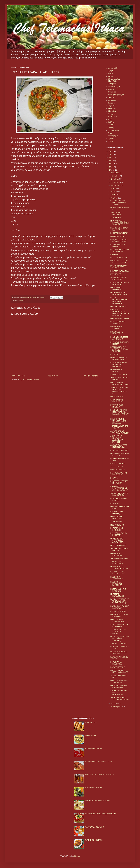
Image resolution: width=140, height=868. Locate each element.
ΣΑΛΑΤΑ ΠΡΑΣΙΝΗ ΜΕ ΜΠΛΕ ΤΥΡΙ (119, 676)
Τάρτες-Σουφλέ (114, 130)
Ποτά (110, 119)
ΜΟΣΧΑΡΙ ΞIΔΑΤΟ (117, 525)
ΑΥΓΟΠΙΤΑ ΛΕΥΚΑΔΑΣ (119, 375)
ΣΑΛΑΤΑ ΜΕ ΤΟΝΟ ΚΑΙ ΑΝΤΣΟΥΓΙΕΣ (119, 278)
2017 (111, 161)
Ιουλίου (114, 189)
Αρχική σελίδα (53, 376)
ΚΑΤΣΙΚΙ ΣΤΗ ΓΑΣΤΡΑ (118, 611)
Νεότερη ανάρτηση (18, 376)
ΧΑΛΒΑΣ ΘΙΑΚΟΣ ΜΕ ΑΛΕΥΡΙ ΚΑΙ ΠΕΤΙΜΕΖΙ (118, 632)
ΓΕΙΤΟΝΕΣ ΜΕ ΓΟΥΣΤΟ (119, 307)
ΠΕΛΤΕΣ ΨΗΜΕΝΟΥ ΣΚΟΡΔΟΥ (118, 323)
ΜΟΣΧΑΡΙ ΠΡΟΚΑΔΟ (118, 545)
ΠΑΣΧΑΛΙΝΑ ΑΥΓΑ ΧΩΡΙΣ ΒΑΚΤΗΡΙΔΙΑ (120, 607)
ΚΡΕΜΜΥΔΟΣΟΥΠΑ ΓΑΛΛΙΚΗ (118, 245)
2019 (111, 154)
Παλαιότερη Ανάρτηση (90, 376)
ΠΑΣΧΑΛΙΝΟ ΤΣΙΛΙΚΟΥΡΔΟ (117, 578)
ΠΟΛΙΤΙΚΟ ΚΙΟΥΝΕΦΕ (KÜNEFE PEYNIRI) (119, 240)
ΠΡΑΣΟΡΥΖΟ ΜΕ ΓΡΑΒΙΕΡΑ (117, 333)
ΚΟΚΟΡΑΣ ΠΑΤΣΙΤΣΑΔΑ (119, 233)
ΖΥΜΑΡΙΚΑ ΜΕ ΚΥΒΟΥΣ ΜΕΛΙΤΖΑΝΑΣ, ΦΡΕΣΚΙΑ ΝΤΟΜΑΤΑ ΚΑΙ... (119, 391)
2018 (111, 158)
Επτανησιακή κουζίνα (116, 95)
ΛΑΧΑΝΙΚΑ (21, 301)
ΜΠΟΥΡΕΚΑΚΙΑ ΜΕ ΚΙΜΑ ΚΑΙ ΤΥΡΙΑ (120, 454)
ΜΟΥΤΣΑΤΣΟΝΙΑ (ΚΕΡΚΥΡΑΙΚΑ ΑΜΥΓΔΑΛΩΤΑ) (117, 540)
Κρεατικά (112, 103)
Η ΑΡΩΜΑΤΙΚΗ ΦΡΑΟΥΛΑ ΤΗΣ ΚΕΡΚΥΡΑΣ (120, 251)
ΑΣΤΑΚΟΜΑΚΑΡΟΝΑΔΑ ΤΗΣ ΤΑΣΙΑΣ (99, 762)
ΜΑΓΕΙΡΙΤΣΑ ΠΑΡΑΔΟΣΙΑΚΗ (117, 595)
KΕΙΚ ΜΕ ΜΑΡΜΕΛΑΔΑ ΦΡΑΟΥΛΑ (98, 801)
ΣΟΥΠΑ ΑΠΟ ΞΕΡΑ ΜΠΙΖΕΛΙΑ (117, 406)
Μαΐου (113, 195)
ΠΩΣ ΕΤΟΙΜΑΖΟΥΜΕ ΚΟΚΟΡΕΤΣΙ (118, 590)
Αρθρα (111, 71)
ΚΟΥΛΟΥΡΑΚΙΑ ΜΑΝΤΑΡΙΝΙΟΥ (117, 288)
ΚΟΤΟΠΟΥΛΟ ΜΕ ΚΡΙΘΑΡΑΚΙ (117, 529)
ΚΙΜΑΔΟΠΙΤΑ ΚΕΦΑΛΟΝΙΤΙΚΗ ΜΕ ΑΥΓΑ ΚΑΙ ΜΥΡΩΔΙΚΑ (119, 488)
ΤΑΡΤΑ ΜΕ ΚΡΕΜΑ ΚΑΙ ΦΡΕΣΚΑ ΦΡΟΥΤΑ (100, 814)
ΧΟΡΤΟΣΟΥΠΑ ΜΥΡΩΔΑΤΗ (116, 214)
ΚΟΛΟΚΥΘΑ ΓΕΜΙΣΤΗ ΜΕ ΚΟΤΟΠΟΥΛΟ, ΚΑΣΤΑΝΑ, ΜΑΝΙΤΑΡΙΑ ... (120, 413)
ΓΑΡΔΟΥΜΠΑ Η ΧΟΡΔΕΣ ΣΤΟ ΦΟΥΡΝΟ (119, 681)
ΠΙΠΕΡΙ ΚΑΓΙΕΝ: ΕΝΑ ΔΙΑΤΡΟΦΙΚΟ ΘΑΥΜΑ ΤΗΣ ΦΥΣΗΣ (119, 349)
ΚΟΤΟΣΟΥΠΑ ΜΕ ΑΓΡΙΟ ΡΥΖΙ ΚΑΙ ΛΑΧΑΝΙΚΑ (119, 262)
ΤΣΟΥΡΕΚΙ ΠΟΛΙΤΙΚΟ (118, 644)
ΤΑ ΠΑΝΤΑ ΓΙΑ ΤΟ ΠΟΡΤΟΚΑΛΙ (117, 401)
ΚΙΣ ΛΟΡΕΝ (115, 255)
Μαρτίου (114, 703)
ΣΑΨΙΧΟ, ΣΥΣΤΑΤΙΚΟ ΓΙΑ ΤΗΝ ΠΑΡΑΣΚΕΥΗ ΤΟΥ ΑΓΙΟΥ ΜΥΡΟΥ (120, 601)
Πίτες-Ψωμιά (113, 117)
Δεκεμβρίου (115, 173)
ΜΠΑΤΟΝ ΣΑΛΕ (91, 722)
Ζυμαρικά (112, 97)
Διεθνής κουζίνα (114, 87)
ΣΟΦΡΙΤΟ (114, 478)
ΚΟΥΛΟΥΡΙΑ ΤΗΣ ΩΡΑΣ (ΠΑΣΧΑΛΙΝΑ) (119, 686)
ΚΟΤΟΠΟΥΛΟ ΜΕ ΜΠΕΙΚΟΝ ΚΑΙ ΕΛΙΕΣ (119, 671)
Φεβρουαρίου (116, 707)
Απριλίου (114, 198)
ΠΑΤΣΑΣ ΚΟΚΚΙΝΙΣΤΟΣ (119, 258)
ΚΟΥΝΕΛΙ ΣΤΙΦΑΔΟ (118, 470)
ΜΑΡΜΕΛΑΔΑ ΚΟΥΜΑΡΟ (94, 827)
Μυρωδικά (112, 111)
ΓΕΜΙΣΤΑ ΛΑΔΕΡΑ (117, 236)
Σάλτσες (111, 125)
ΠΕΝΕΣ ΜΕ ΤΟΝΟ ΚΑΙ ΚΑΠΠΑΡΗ (119, 499)
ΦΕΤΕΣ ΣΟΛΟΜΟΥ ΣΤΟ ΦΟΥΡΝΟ (119, 427)
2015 (111, 167)
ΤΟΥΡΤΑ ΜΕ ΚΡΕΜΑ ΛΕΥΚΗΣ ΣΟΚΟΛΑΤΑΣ (120, 699)
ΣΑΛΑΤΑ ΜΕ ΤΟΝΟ (117, 467)
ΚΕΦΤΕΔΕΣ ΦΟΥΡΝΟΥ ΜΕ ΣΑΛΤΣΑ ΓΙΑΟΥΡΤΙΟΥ (119, 364)
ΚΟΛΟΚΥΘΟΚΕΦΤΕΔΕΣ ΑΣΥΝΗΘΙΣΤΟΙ (119, 338)
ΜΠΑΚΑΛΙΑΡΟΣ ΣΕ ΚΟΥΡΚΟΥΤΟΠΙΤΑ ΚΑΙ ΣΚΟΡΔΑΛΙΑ (120, 223)
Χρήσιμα (111, 139)
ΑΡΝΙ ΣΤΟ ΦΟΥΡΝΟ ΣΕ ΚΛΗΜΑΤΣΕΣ (119, 626)
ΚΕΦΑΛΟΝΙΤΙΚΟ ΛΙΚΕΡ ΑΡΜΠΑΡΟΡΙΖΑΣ (100, 775)
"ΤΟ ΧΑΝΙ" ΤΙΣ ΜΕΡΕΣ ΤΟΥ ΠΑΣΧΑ (119, 653)
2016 (111, 164)
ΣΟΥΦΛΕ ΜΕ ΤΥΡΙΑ (118, 667)
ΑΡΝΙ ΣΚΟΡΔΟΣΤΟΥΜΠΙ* (120, 450)
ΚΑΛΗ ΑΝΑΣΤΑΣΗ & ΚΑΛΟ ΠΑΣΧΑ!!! (118, 573)
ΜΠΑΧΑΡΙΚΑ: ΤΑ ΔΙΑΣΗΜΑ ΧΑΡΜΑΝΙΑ (119, 568)
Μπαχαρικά (112, 108)
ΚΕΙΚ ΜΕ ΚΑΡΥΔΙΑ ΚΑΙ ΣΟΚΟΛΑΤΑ (119, 534)
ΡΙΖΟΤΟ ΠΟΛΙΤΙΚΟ (117, 464)
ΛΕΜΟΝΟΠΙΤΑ (116, 218)
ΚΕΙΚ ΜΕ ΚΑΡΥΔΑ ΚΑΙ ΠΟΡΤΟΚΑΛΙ (119, 474)
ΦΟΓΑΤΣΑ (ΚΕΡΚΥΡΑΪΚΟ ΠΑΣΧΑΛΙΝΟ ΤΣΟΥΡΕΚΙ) (120, 639)
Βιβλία (111, 74)
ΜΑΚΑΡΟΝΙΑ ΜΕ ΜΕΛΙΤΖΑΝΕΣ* (117, 518)
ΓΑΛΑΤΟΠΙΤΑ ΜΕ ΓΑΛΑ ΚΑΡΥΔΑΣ (119, 267)
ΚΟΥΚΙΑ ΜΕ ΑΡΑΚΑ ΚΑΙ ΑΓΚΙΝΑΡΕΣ (119, 615)
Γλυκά (111, 76)
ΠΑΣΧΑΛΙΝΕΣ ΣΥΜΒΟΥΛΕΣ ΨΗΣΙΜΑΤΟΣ (116, 584)
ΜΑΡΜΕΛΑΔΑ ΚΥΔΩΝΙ (93, 749)
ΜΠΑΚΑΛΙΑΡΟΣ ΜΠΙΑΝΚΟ (116, 370)
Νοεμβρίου (115, 176)
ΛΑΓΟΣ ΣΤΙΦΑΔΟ (117, 522)
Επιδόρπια (112, 92)
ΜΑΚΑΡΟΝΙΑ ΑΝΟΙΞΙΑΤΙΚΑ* (117, 554)
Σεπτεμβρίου (116, 182)
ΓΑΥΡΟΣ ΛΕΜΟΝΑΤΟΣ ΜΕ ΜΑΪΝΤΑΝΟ (119, 358)
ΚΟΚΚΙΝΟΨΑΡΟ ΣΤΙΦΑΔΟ (116, 328)
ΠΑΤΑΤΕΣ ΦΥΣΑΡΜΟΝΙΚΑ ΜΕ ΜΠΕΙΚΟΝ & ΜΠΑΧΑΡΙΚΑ (119, 301)
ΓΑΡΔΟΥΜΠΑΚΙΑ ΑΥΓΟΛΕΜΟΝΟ (117, 620)
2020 (111, 151)
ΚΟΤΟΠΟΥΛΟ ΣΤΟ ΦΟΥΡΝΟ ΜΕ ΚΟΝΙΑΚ (120, 384)
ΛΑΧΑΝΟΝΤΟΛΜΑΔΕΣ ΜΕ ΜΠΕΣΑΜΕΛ (119, 446)
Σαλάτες (111, 122)
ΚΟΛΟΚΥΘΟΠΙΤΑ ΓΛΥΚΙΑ (120, 319)
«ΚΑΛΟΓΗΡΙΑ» (91, 735)
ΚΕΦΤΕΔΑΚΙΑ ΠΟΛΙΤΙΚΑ (119, 271)
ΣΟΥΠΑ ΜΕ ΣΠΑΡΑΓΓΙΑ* (119, 559)
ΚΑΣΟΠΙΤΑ (114, 354)
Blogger (77, 856)
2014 (111, 170)
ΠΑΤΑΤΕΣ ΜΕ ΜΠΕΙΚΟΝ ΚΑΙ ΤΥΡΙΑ (119, 229)
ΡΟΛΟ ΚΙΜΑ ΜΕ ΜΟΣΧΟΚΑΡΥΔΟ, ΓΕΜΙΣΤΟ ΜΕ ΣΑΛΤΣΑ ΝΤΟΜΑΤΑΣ (120, 313)
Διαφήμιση (112, 84)
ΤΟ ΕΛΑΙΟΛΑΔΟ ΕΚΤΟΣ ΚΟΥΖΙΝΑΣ (119, 549)
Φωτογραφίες (113, 136)
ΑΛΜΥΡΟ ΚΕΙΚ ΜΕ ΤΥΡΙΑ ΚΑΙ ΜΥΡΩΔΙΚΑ (120, 432)
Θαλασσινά (112, 100)
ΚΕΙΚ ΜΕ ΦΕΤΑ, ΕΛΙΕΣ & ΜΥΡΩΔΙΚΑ (120, 283)
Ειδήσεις (111, 89)
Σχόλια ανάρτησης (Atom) (29, 379)
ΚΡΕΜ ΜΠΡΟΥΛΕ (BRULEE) (117, 513)
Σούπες (111, 128)
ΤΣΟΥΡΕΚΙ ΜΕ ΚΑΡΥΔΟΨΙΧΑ (117, 563)
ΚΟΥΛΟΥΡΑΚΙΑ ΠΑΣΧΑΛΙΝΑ (116, 663)
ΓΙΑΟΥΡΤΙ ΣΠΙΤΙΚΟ (117, 397)
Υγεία (110, 133)
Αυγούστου (115, 185)
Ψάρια (111, 141)
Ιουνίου (114, 192)
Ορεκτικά (112, 114)
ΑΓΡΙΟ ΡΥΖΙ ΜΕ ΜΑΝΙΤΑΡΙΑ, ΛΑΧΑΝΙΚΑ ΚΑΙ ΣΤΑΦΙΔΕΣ (117, 439)
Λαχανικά (112, 106)
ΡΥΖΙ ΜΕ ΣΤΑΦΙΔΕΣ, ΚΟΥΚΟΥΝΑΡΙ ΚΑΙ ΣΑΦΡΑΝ (118, 203)
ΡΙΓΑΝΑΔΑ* (115, 503)
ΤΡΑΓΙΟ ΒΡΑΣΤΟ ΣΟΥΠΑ (94, 788)
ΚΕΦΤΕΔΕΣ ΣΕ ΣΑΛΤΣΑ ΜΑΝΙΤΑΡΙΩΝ (119, 482)
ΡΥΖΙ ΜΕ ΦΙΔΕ (116, 274)
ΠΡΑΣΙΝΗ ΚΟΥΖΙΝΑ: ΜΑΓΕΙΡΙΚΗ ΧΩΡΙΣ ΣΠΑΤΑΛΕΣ (118, 421)
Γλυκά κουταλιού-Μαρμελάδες (115, 80)
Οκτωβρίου (115, 179)
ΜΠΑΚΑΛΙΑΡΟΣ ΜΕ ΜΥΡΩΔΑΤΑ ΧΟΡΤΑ (119, 294)
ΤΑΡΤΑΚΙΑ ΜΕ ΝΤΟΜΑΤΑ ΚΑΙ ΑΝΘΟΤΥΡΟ (120, 494)
